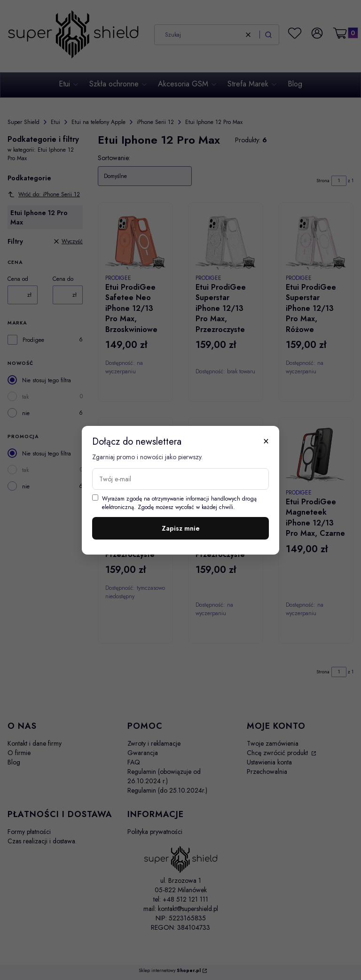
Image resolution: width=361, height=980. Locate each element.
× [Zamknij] (266, 441)
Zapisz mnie (181, 528)
